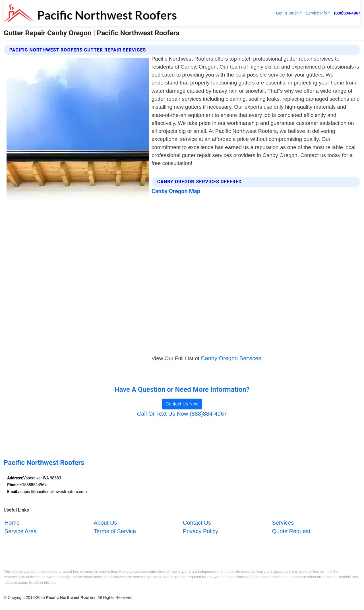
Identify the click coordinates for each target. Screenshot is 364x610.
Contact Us (197, 523)
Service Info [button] (316, 13)
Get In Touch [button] (287, 13)
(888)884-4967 (347, 13)
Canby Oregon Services (231, 358)
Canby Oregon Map (176, 191)
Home (12, 523)
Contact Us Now (182, 404)
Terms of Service (115, 531)
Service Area (21, 531)
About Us (105, 523)
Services (283, 523)
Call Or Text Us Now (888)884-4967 (182, 414)
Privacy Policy (200, 531)
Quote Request (291, 531)
